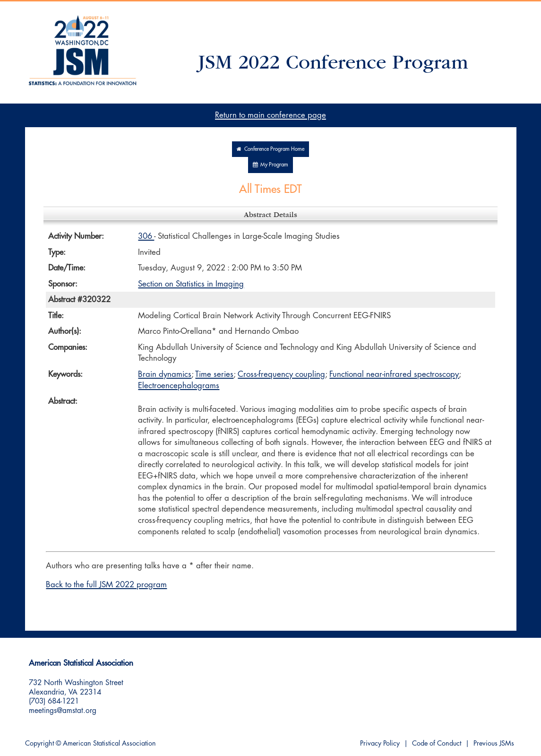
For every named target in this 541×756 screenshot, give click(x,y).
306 (146, 236)
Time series (214, 374)
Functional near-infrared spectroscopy (394, 374)
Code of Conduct (437, 743)
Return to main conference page (270, 115)
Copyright (39, 743)
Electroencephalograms (179, 386)
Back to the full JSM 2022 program (106, 585)
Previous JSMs (494, 743)
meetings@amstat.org (63, 711)
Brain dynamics (165, 374)
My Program (270, 165)
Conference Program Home (270, 149)
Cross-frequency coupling (281, 374)
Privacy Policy (380, 743)
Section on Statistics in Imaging (191, 284)
